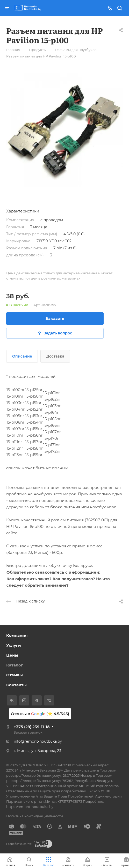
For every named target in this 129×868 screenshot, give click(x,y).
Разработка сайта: (19, 844)
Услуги (14, 645)
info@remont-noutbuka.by (38, 741)
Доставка (55, 356)
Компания (17, 635)
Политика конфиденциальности (35, 816)
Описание (22, 356)
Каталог (15, 665)
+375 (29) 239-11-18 (32, 727)
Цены (12, 655)
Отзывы (15, 675)
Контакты (16, 685)
